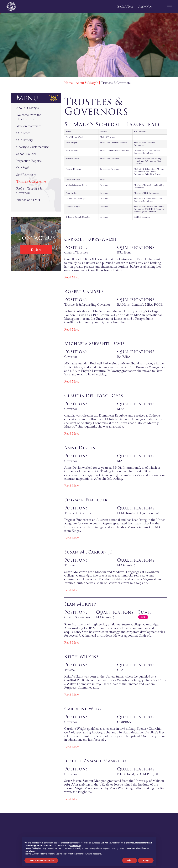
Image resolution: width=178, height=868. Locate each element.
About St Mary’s (27, 108)
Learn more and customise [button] (41, 860)
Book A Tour (123, 7)
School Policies (26, 154)
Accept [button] (146, 860)
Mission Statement (29, 126)
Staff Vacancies (26, 175)
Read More (72, 277)
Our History (25, 140)
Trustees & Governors (31, 182)
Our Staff (23, 168)
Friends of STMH (28, 200)
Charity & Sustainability (32, 147)
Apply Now (143, 7)
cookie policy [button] (76, 846)
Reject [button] (130, 860)
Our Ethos (23, 133)
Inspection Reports (29, 161)
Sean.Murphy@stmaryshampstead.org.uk (143, 618)
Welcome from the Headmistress (29, 117)
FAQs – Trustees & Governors (29, 191)
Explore (36, 250)
